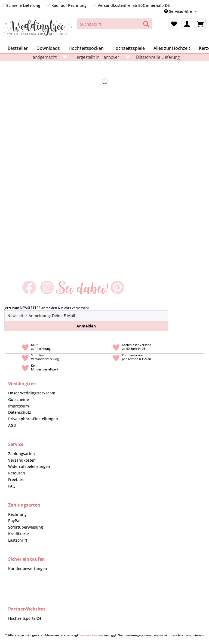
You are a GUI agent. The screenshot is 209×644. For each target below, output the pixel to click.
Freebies (16, 479)
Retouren (17, 473)
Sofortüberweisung (26, 527)
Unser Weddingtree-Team (32, 393)
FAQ (12, 486)
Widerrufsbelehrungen (29, 466)
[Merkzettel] (174, 24)
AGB (12, 425)
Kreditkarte (19, 534)
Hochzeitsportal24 (25, 618)
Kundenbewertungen (28, 568)
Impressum (19, 406)
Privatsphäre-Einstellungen (33, 419)
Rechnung (17, 514)
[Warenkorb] (200, 24)
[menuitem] (205, 11)
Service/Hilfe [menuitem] (179, 11)
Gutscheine (19, 399)
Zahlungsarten (21, 454)
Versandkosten (22, 460)
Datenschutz (20, 412)
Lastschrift (18, 540)
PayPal (14, 521)
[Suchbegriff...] (115, 24)
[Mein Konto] (187, 24)
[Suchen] (146, 24)
